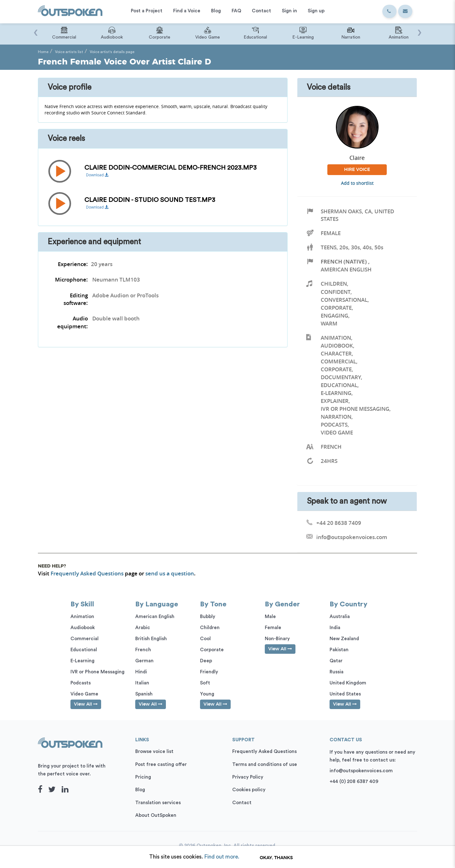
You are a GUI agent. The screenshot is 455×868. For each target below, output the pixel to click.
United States (345, 694)
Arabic (143, 628)
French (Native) (344, 261)
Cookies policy (249, 790)
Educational (339, 385)
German (144, 661)
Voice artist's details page (112, 52)
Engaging (334, 316)
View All (86, 704)
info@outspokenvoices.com (361, 771)
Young (207, 694)
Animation (336, 338)
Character (336, 353)
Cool (205, 639)
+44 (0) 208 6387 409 (354, 782)
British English (151, 639)
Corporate (336, 308)
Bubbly (208, 617)
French (143, 650)
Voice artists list (69, 52)
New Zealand (344, 639)
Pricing (143, 777)
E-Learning (336, 393)
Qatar (336, 661)
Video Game (337, 432)
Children (334, 284)
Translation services (158, 803)
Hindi (141, 672)
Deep (206, 661)
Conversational (344, 300)
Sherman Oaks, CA (346, 211)
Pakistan (339, 650)
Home (43, 52)
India (335, 628)
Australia (340, 617)
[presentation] (36, 29)
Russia (337, 672)
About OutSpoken (156, 815)
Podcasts (334, 425)
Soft (205, 683)
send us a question (170, 573)
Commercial (338, 361)
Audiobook (337, 346)
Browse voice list (154, 752)
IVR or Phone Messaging (355, 409)
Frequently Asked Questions (87, 573)
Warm (329, 323)
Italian (142, 683)
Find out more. (222, 857)
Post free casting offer (161, 765)
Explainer (335, 401)
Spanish (144, 694)
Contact (242, 803)
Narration (336, 417)
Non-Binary (277, 639)
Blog (140, 790)
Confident (336, 292)
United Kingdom (348, 683)
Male (270, 617)
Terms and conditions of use (265, 765)
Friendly (209, 672)
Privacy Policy (248, 777)
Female (331, 233)
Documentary (341, 377)
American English (346, 269)
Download (97, 175)
